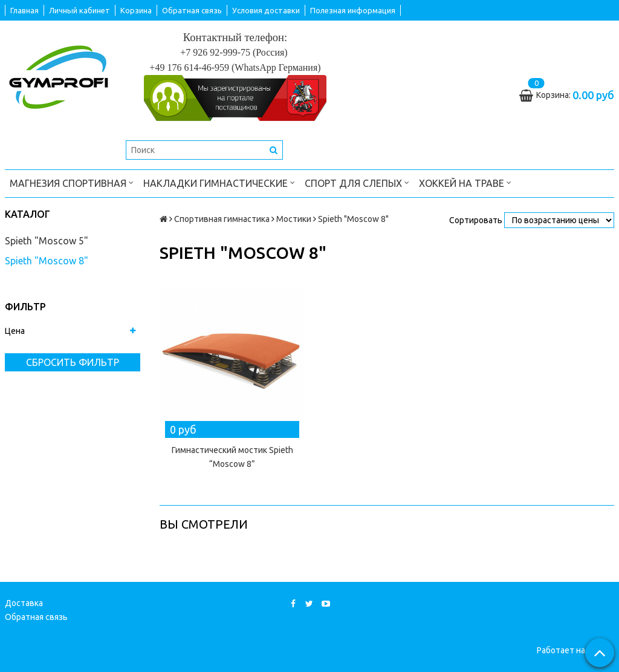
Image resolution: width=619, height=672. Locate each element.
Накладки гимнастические (219, 182)
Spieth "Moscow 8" (47, 261)
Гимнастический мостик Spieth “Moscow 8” (232, 457)
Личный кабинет (79, 10)
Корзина (136, 10)
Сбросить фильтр (73, 362)
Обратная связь (192, 10)
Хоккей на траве (465, 182)
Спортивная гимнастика (222, 219)
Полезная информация (353, 10)
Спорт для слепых (357, 182)
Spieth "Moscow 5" (47, 241)
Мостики (294, 219)
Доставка (24, 603)
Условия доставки (266, 10)
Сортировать (476, 220)
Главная (24, 10)
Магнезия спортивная (72, 182)
